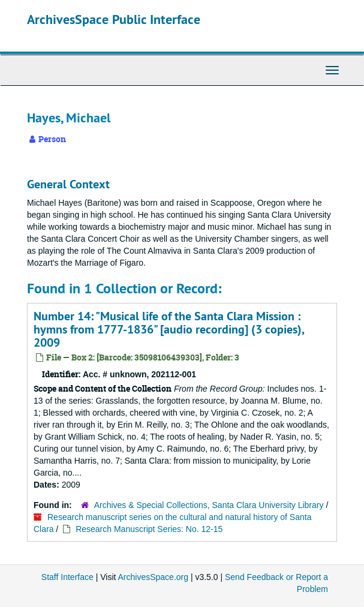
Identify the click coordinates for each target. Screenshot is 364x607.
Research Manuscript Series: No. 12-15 (149, 529)
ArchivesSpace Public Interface (114, 19)
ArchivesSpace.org (154, 577)
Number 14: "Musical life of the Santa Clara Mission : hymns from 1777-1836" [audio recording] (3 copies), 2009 (169, 329)
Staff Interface (67, 577)
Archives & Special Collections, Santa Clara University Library (209, 505)
